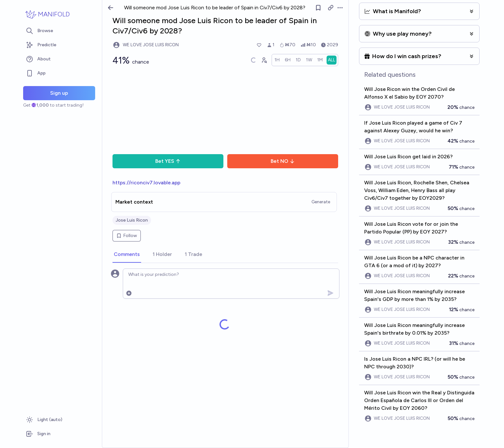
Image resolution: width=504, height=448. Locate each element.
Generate (321, 202)
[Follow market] (318, 8)
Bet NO (283, 161)
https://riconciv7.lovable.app (146, 183)
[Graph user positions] (264, 60)
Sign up (59, 93)
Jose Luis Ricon (132, 220)
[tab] (127, 255)
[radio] (277, 60)
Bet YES (168, 161)
